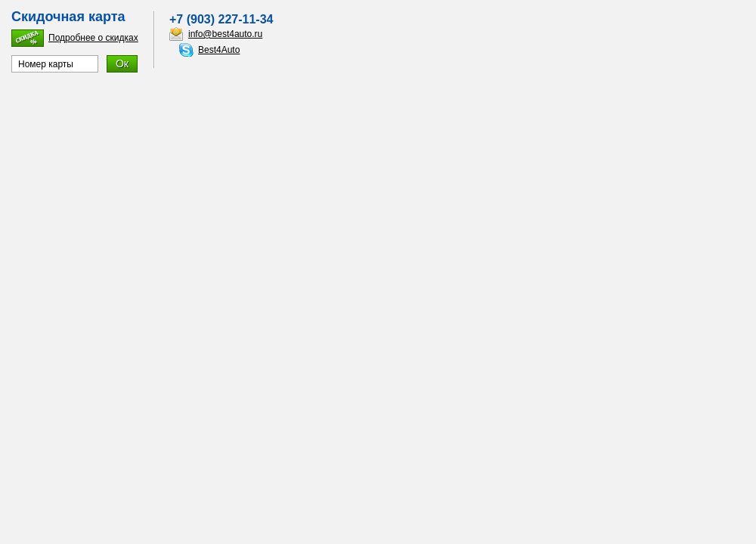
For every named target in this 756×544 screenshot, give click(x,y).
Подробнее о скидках (93, 38)
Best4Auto (219, 50)
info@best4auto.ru (225, 34)
